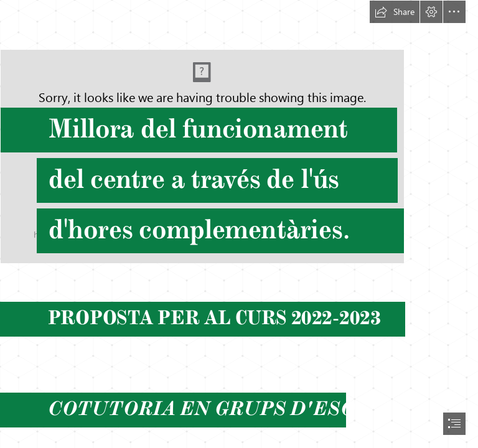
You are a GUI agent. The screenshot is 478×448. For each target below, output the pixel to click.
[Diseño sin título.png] (239, 132)
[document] (239, 224)
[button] (395, 12)
